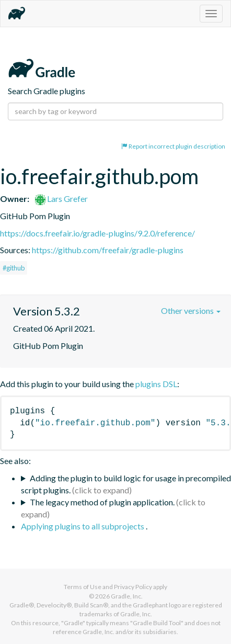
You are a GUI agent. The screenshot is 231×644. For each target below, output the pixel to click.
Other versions (191, 310)
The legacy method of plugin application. (102, 502)
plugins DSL (156, 384)
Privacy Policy (133, 587)
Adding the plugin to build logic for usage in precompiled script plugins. (126, 484)
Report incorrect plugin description (173, 146)
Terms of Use (83, 587)
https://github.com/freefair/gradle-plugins (108, 250)
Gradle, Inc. (127, 596)
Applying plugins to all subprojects (83, 526)
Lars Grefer (61, 199)
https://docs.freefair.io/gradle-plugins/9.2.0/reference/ (97, 233)
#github (14, 268)
